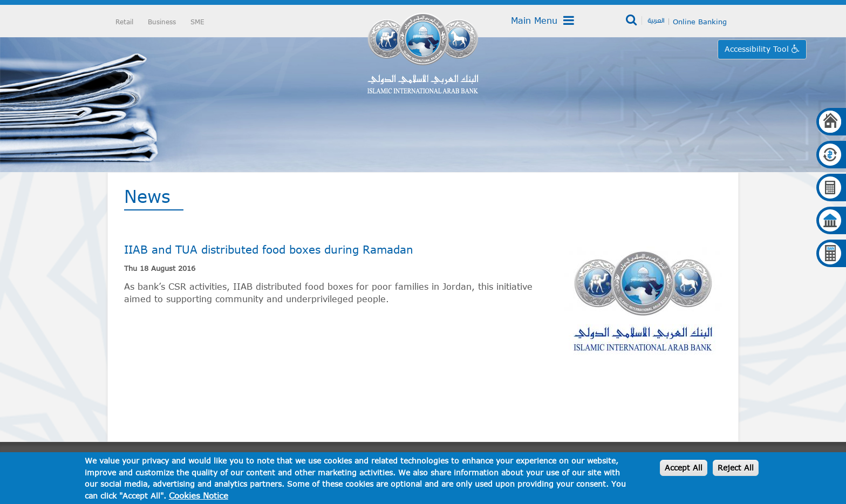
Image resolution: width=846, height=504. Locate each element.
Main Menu (543, 21)
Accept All (684, 468)
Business (162, 22)
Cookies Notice (199, 495)
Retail (124, 22)
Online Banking (700, 22)
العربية (656, 20)
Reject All (736, 468)
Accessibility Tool (758, 49)
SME (197, 22)
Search (632, 21)
